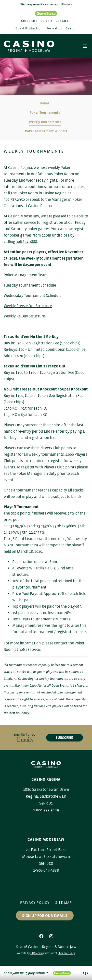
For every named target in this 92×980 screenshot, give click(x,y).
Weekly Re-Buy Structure (24, 316)
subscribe (64, 738)
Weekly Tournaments (45, 122)
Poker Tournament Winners (46, 131)
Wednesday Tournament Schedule (33, 295)
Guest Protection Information (39, 28)
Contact (62, 21)
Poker (45, 103)
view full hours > (62, 4)
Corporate (29, 21)
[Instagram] (51, 936)
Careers (46, 21)
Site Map (64, 903)
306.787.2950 (14, 199)
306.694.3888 (26, 241)
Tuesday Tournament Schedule (30, 285)
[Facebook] (41, 936)
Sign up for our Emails (45, 916)
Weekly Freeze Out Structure (28, 306)
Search (71, 28)
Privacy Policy (35, 903)
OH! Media (37, 953)
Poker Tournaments (45, 113)
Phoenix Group (66, 953)
